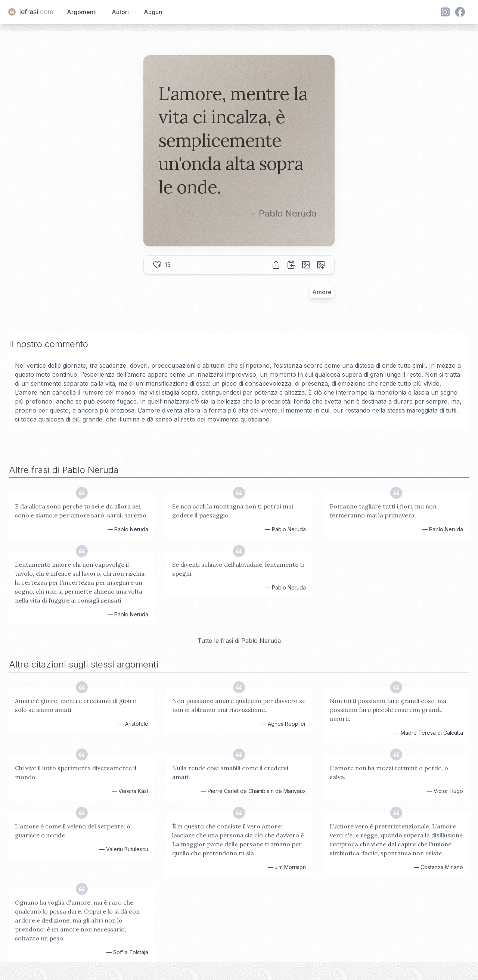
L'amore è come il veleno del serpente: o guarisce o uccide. (73, 831)
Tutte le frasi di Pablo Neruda (239, 641)
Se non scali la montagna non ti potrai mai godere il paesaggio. (233, 511)
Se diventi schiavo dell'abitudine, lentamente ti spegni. (238, 569)
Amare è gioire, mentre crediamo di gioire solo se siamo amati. (75, 705)
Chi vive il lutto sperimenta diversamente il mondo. (76, 772)
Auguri (153, 12)
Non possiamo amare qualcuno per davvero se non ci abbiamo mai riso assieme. (239, 705)
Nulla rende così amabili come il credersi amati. (230, 772)
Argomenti (82, 12)
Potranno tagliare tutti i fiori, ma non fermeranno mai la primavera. (383, 511)
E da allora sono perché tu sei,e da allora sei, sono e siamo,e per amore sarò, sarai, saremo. (81, 511)
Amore (322, 292)
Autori (120, 12)
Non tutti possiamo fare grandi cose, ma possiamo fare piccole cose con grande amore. (388, 710)
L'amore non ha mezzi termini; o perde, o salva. (389, 772)
